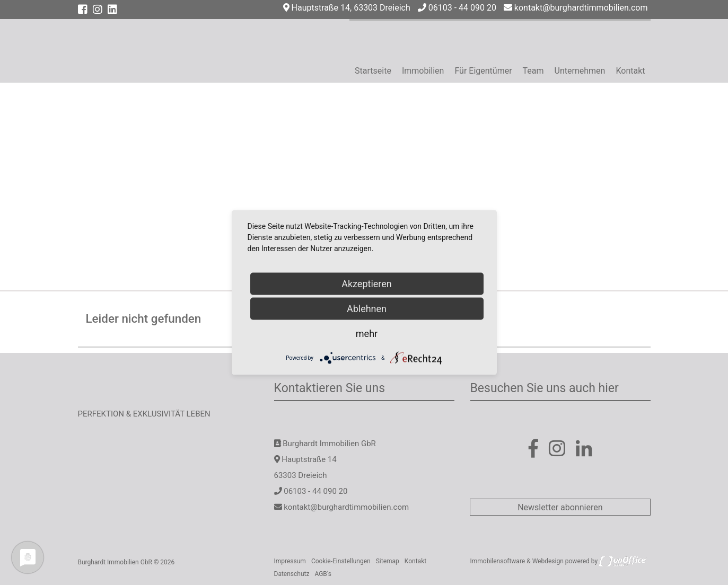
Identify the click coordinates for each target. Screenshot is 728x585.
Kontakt (630, 71)
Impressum (290, 561)
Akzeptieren (367, 284)
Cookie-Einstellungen (341, 561)
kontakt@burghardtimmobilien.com (576, 8)
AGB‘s (323, 574)
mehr (367, 334)
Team (533, 71)
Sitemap (388, 561)
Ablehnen (367, 309)
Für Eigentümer (483, 71)
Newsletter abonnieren (560, 507)
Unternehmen (580, 71)
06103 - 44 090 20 (457, 8)
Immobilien (423, 71)
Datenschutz (292, 574)
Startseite (373, 71)
